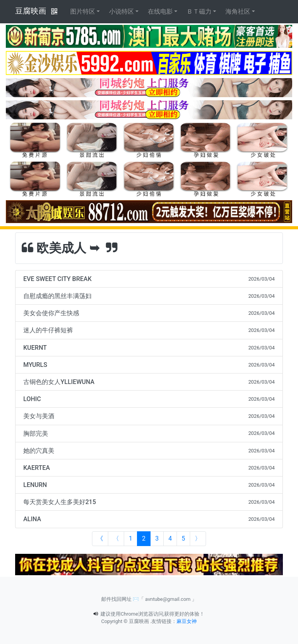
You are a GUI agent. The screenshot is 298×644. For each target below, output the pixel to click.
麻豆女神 (187, 621)
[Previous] (116, 539)
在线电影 (160, 11)
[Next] (198, 539)
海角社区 (238, 11)
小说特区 (121, 11)
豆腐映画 (31, 11)
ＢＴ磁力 (199, 11)
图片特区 (83, 11)
